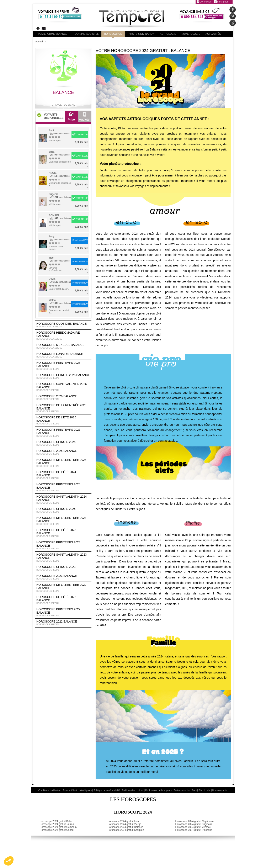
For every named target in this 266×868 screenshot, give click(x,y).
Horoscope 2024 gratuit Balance (125, 827)
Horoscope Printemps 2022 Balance (63, 612)
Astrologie (168, 34)
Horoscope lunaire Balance (63, 355)
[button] (9, 861)
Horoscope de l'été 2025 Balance (63, 420)
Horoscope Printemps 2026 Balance (63, 366)
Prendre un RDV (80, 240)
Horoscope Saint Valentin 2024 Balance (63, 500)
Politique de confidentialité (107, 790)
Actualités (213, 34)
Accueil (39, 42)
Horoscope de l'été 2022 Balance (63, 600)
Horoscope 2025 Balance (63, 452)
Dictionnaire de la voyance (159, 790)
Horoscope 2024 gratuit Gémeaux (58, 827)
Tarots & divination (141, 34)
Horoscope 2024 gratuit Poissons (194, 830)
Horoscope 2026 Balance (63, 398)
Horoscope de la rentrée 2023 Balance (63, 521)
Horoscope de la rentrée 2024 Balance (63, 463)
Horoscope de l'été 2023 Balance (63, 533)
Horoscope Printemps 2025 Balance (63, 433)
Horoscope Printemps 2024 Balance (63, 487)
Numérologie (191, 34)
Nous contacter (220, 790)
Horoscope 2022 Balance (63, 623)
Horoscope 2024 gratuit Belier (56, 821)
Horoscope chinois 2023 (63, 568)
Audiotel (85, 118)
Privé (71, 118)
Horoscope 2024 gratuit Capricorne (195, 821)
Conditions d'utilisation (50, 790)
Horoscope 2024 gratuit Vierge (124, 824)
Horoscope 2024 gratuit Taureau (57, 824)
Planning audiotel (86, 34)
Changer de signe (63, 105)
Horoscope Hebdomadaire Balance (63, 336)
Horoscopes (113, 34)
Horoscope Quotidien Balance (63, 325)
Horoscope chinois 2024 (63, 510)
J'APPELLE (82, 134)
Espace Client (70, 790)
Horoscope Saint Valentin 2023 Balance (63, 558)
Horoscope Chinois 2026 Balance (63, 376)
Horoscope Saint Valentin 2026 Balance (63, 387)
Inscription (223, 2)
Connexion (205, 2)
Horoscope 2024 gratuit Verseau (193, 827)
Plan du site (204, 790)
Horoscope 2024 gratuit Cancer (57, 830)
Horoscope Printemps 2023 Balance (63, 545)
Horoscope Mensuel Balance (63, 346)
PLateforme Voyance (53, 34)
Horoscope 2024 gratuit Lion (123, 821)
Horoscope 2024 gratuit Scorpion (126, 830)
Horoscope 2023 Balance (63, 577)
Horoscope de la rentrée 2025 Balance (63, 408)
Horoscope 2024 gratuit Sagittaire (194, 824)
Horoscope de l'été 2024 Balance (63, 475)
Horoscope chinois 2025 (63, 443)
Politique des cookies (133, 790)
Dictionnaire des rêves (185, 790)
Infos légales (85, 790)
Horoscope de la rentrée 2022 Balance (63, 588)
